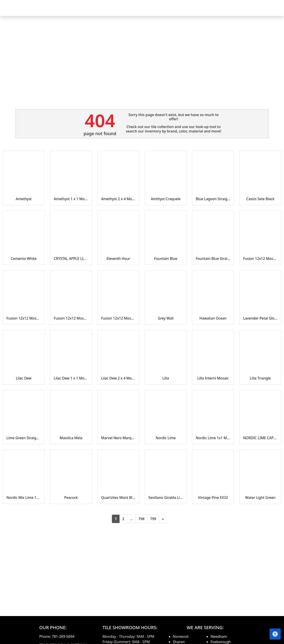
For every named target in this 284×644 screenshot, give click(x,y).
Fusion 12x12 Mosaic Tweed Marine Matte (118, 318)
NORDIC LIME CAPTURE (260, 438)
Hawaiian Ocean (213, 318)
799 (153, 519)
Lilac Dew (24, 378)
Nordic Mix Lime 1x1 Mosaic (24, 498)
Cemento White (24, 259)
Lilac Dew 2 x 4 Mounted (118, 378)
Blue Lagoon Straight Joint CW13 (213, 199)
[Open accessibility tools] (275, 634)
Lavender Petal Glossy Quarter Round (260, 318)
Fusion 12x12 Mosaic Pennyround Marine (260, 259)
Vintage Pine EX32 (213, 498)
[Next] (163, 519)
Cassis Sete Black (260, 199)
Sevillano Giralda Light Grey (166, 498)
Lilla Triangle (260, 378)
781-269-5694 (63, 636)
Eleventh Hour (118, 259)
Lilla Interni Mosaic (213, 378)
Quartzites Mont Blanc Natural (118, 498)
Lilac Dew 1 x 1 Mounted (71, 378)
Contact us (269, 11)
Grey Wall (166, 318)
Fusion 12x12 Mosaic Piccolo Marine (24, 318)
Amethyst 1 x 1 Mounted (71, 199)
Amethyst (24, 199)
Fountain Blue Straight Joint (213, 259)
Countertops (170, 11)
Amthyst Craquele (166, 199)
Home (122, 11)
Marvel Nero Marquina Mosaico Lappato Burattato (118, 438)
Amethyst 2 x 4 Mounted (118, 199)
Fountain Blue (166, 259)
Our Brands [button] (197, 11)
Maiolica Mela (71, 438)
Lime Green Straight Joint (24, 438)
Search (222, 11)
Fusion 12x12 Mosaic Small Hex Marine (71, 318)
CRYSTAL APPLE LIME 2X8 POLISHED (71, 259)
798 (141, 519)
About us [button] (242, 11)
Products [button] (142, 11)
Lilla (166, 378)
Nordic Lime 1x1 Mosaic (213, 438)
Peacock (71, 498)
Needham (219, 636)
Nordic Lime (166, 438)
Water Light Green (260, 498)
